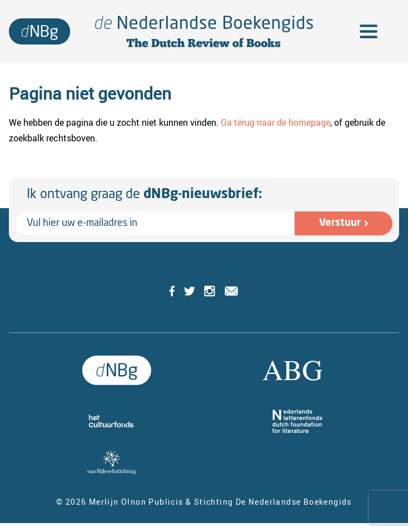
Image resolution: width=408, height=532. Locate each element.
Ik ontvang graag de (145, 195)
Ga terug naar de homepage (275, 122)
